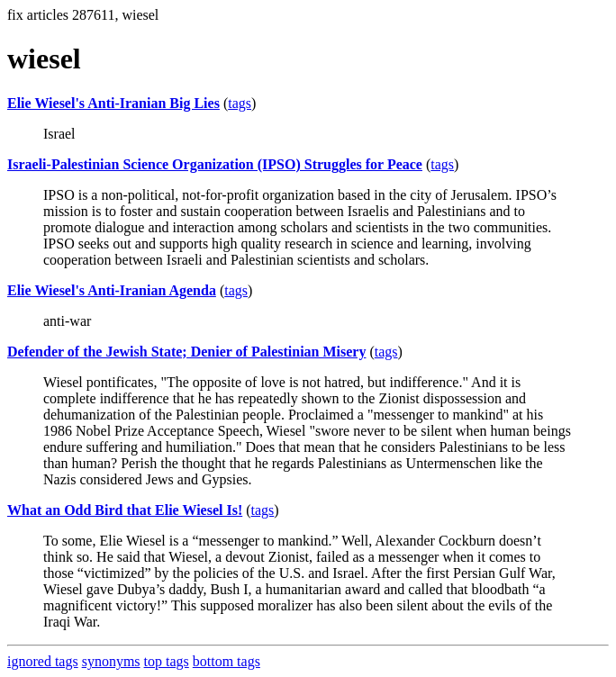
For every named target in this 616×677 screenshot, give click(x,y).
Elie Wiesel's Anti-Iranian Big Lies (113, 103)
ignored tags (43, 661)
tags (240, 103)
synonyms (111, 661)
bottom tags (226, 661)
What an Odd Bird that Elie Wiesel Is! (125, 510)
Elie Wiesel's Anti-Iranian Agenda (112, 290)
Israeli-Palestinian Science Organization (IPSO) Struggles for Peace (215, 164)
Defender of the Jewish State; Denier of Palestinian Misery (186, 352)
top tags (167, 661)
